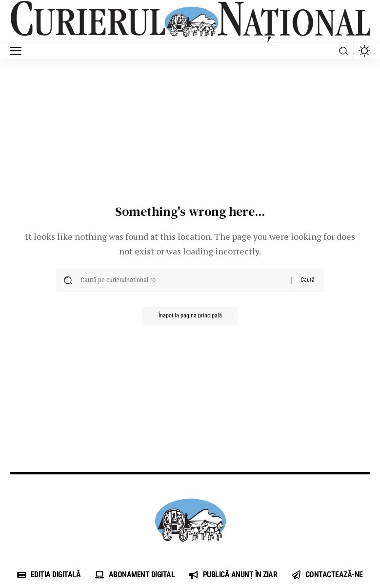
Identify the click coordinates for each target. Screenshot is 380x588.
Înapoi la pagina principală (190, 316)
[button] (18, 51)
